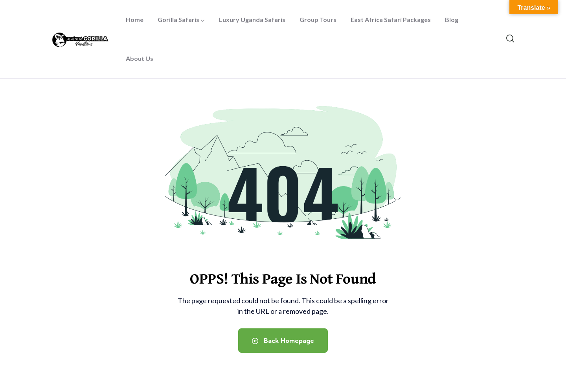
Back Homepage (283, 341)
